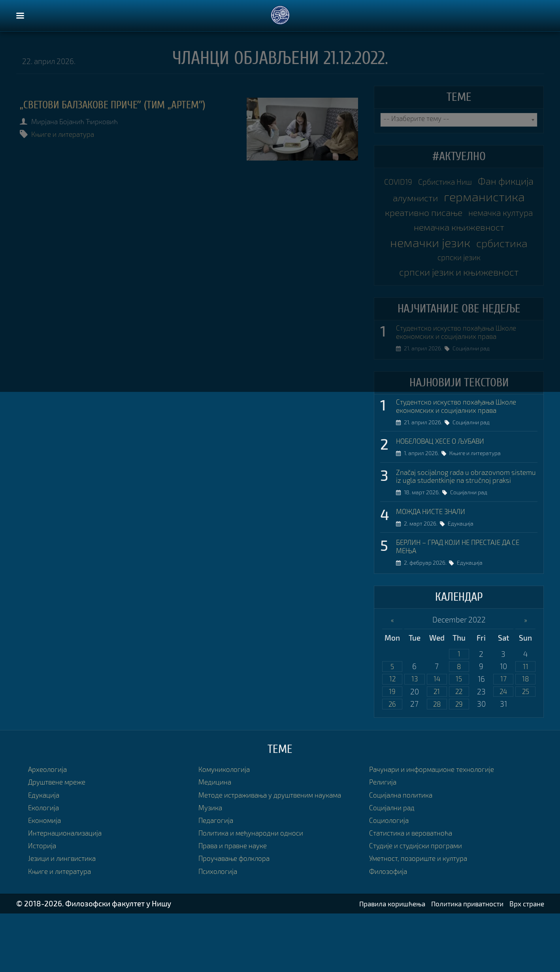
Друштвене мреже (60, 840)
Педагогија (217, 878)
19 (392, 748)
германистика (459, 214)
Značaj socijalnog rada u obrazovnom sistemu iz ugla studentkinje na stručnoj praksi (462, 524)
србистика (431, 293)
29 (459, 762)
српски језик (491, 294)
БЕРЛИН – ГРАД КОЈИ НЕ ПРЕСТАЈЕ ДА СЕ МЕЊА (466, 600)
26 (392, 762)
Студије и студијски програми (420, 904)
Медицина (216, 840)
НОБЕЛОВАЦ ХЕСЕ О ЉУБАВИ (446, 483)
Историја (43, 904)
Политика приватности (460, 962)
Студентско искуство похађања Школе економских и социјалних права (463, 372)
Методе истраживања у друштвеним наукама (278, 853)
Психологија (220, 929)
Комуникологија (227, 827)
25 (525, 748)
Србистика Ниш (478, 182)
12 (392, 735)
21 (437, 748)
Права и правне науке (236, 904)
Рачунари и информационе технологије (438, 827)
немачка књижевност (459, 261)
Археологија (49, 827)
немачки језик (459, 277)
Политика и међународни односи (256, 891)
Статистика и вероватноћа (415, 891)
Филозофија (390, 929)
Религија (384, 840)
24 (503, 748)
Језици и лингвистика (65, 916)
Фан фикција (430, 198)
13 (415, 735)
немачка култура (459, 245)
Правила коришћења (377, 962)
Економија (46, 878)
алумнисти (493, 198)
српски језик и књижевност (459, 310)
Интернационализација (69, 891)
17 (503, 735)
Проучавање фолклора (238, 916)
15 (459, 735)
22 (459, 748)
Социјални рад (474, 389)
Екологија (45, 865)
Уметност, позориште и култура (423, 916)
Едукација (464, 577)
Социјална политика (404, 853)
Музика (211, 865)
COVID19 (425, 182)
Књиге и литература (68, 134)
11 (526, 722)
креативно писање (459, 229)
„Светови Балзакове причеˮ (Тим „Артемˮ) (125, 105)
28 (437, 762)
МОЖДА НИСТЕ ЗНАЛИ (435, 564)
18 (525, 735)
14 (437, 735)
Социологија (391, 878)
